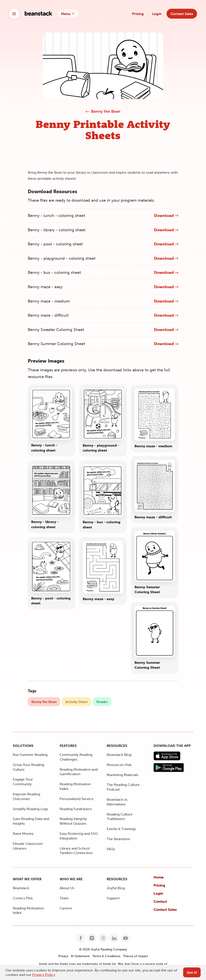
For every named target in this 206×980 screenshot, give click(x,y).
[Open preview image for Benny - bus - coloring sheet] (103, 497)
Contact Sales (165, 909)
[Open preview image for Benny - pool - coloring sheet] (51, 573)
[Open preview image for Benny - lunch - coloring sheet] (51, 420)
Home (159, 877)
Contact (160, 901)
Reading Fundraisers (76, 809)
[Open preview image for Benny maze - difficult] (155, 490)
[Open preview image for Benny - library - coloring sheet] (51, 497)
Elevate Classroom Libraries (28, 846)
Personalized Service (77, 799)
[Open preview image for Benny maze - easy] (103, 571)
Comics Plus (23, 898)
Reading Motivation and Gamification (79, 772)
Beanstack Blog (119, 755)
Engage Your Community (23, 782)
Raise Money (23, 833)
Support (113, 898)
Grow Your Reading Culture (28, 767)
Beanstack (21, 888)
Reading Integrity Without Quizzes (73, 821)
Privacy (63, 956)
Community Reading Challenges (76, 757)
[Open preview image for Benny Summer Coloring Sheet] (155, 638)
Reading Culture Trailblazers (120, 817)
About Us (67, 888)
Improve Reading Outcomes (26, 796)
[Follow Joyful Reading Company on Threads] (103, 938)
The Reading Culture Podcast (123, 787)
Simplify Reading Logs (30, 809)
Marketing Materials (123, 775)
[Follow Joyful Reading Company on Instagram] (92, 938)
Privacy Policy (44, 975)
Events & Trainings (121, 829)
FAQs (111, 849)
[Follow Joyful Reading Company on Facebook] (81, 938)
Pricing (138, 14)
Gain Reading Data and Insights (31, 821)
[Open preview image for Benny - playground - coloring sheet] (103, 421)
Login (157, 14)
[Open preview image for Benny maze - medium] (155, 418)
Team (64, 898)
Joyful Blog (116, 888)
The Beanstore (118, 839)
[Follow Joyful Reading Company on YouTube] (125, 938)
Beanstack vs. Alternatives (117, 802)
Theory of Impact (136, 956)
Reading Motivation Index (75, 786)
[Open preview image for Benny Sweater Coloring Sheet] (155, 562)
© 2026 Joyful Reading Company (103, 949)
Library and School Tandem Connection (76, 851)
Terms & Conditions (106, 956)
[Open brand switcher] (14, 14)
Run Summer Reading (30, 755)
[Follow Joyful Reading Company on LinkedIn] (114, 938)
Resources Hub (119, 765)
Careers (66, 908)
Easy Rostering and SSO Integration (79, 836)
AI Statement (80, 956)
